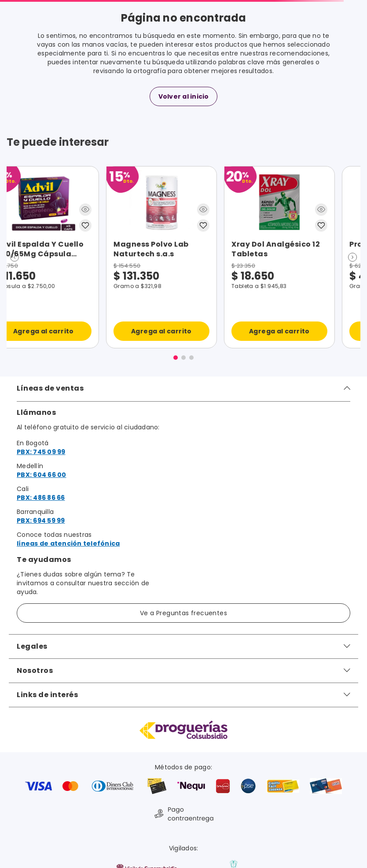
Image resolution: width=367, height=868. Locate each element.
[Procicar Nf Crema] (206, 257)
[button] (15, 257)
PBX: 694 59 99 (41, 521)
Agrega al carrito (88, 331)
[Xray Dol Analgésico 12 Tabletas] (88, 257)
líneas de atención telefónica (68, 543)
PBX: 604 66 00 (42, 475)
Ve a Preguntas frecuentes (183, 613)
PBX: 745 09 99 (41, 452)
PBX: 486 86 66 (41, 498)
